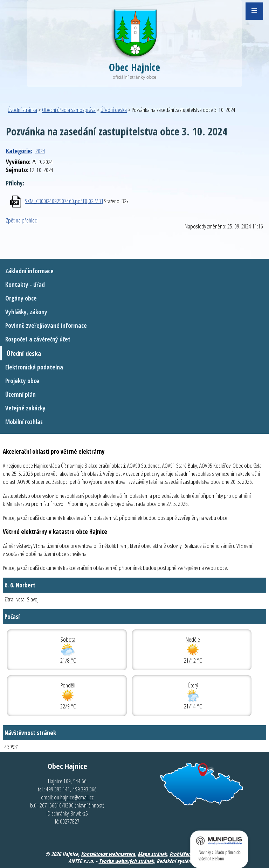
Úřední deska (114, 110)
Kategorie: (19, 151)
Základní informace (29, 271)
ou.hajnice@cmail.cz (74, 797)
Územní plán (20, 394)
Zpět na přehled (22, 220)
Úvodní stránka (22, 110)
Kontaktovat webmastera (108, 854)
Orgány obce (21, 298)
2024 (40, 151)
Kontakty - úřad (25, 285)
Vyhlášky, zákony (26, 312)
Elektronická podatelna (34, 367)
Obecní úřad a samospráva (69, 110)
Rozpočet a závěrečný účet (38, 339)
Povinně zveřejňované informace (46, 326)
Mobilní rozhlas (24, 422)
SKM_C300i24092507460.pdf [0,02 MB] (64, 201)
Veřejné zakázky (25, 408)
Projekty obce (22, 381)
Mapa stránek (152, 854)
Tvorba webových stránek (126, 861)
